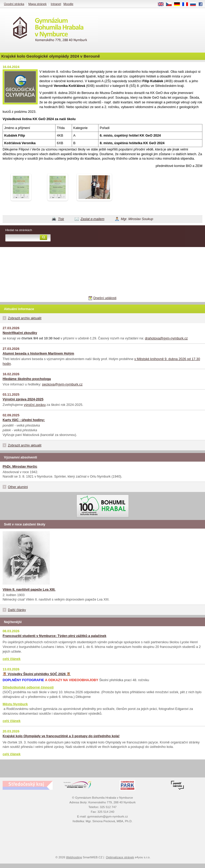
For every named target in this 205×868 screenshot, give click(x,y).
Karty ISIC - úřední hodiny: (24, 420)
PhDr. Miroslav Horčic (20, 466)
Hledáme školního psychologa (27, 379)
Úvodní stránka (14, 4)
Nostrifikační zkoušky (20, 333)
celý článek (12, 659)
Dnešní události (105, 298)
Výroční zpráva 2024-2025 (23, 399)
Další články (17, 610)
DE (179, 4)
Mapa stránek (37, 4)
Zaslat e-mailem (93, 219)
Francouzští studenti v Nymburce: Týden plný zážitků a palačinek (54, 636)
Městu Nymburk (15, 704)
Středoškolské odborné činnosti (28, 687)
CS (171, 4)
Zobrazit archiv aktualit (25, 318)
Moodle (68, 4)
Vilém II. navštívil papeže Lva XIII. (29, 589)
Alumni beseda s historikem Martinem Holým (38, 353)
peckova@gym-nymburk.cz (62, 384)
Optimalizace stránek (120, 857)
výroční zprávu (35, 405)
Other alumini (18, 487)
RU (195, 4)
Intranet (56, 4)
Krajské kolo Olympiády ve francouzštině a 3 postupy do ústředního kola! (61, 736)
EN (163, 4)
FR (187, 4)
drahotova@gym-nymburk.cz (166, 338)
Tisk (61, 219)
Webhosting (74, 857)
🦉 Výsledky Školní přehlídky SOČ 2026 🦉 (37, 674)
